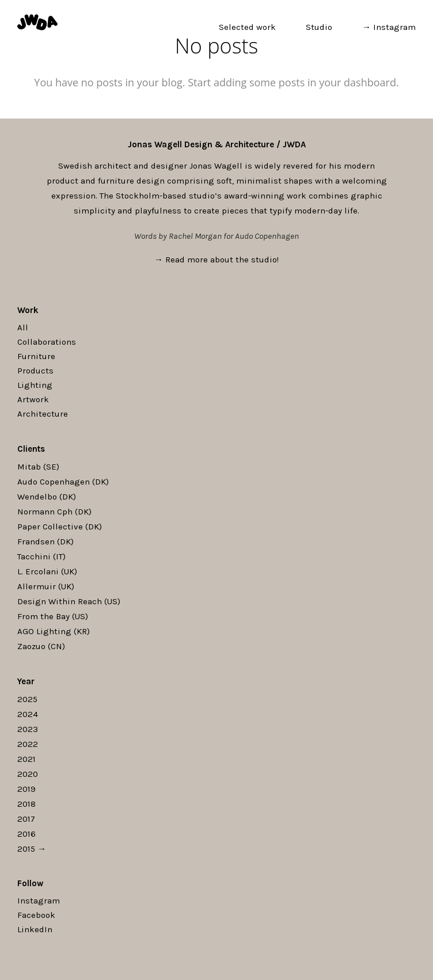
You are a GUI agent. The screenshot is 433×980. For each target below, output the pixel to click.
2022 (28, 744)
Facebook (36, 915)
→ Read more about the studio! (216, 260)
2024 (28, 714)
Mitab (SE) (38, 467)
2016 (26, 834)
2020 (28, 774)
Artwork (33, 399)
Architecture (43, 414)
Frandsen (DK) (45, 542)
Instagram (39, 901)
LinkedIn (35, 929)
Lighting (35, 385)
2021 (26, 759)
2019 (26, 789)
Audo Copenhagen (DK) (63, 482)
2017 (26, 819)
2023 (28, 729)
